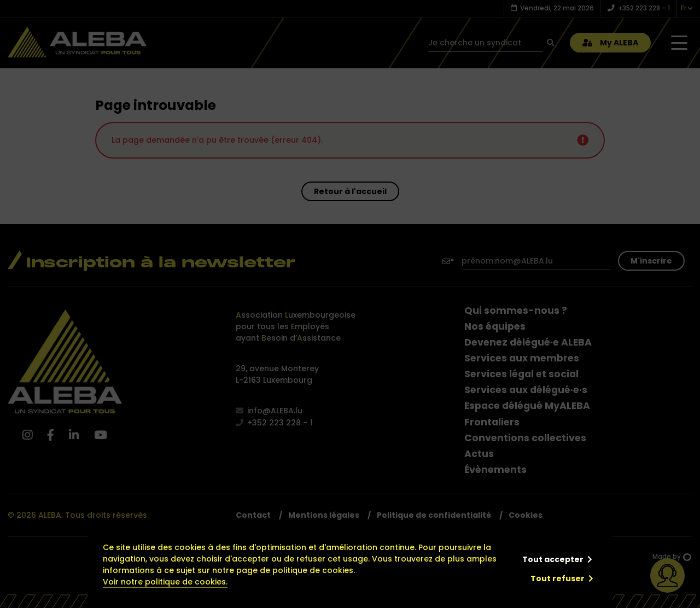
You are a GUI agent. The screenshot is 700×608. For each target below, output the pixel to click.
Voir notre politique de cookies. (165, 582)
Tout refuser (558, 578)
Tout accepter (553, 559)
